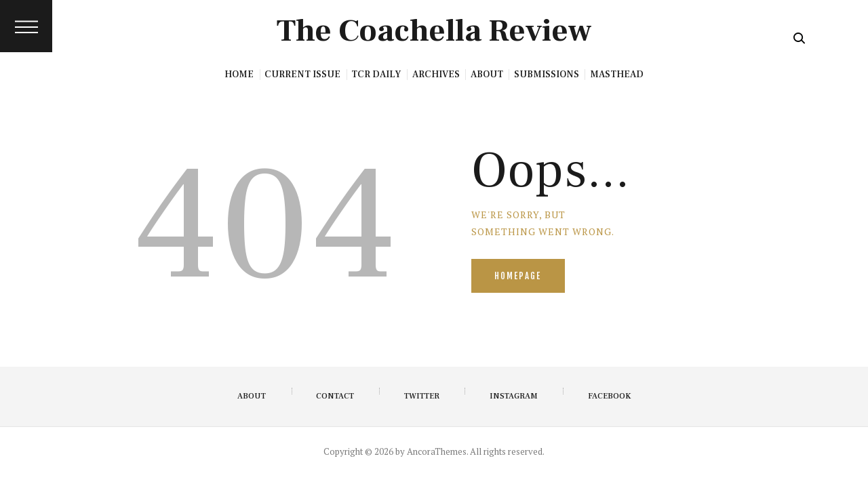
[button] (26, 26)
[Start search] (799, 38)
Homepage (518, 277)
